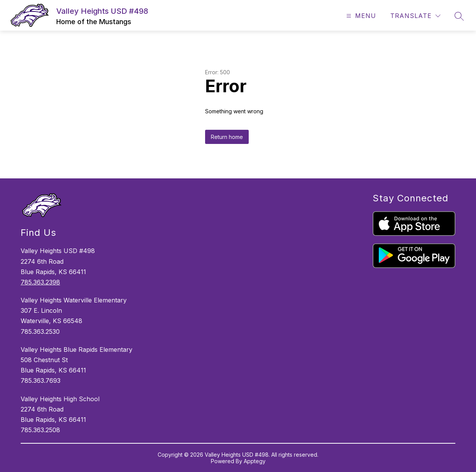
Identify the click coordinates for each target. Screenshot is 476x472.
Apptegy (255, 461)
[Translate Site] (415, 16)
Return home (227, 137)
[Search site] (459, 16)
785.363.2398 (40, 282)
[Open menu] (360, 16)
